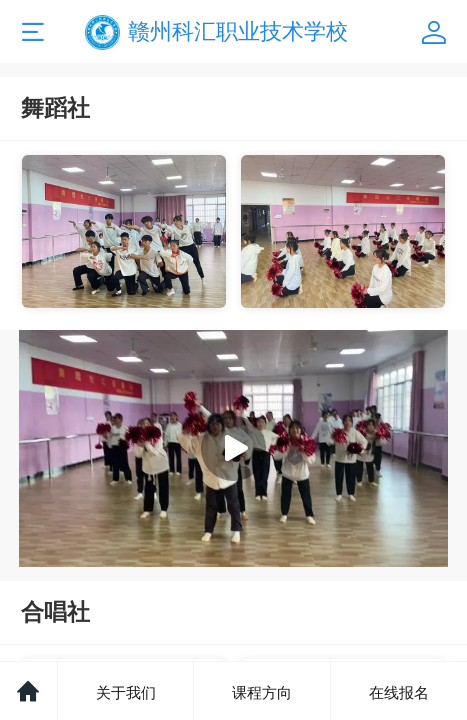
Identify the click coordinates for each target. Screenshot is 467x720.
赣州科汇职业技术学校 (238, 31)
